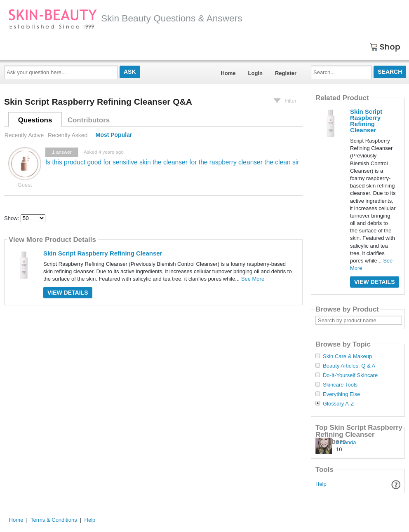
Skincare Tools (340, 385)
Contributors (89, 120)
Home (228, 73)
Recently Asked (68, 135)
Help (321, 484)
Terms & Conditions (54, 520)
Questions (35, 120)
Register (286, 73)
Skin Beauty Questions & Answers (125, 18)
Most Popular (114, 135)
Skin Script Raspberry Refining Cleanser (103, 253)
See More (253, 279)
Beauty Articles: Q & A (349, 366)
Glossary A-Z (338, 404)
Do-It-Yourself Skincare (350, 375)
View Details (68, 293)
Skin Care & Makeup (347, 356)
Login (255, 73)
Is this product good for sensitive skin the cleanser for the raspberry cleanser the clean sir (172, 162)
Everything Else (341, 394)
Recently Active (24, 135)
